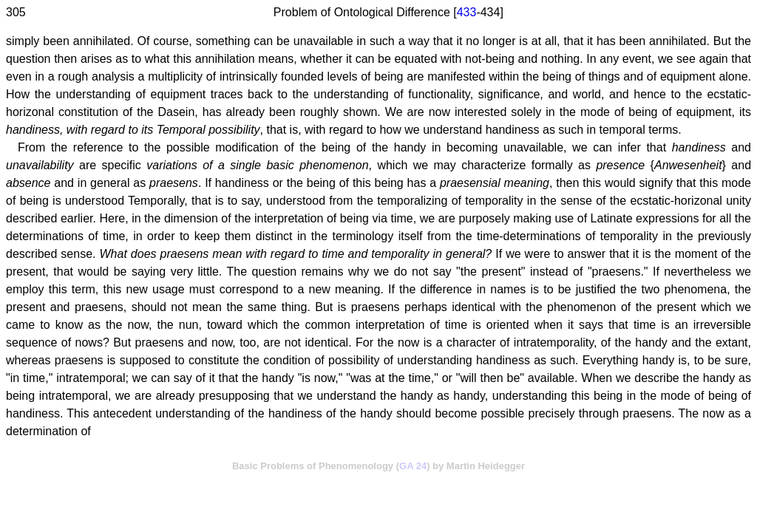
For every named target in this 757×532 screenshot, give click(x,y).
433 (467, 12)
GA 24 (413, 466)
